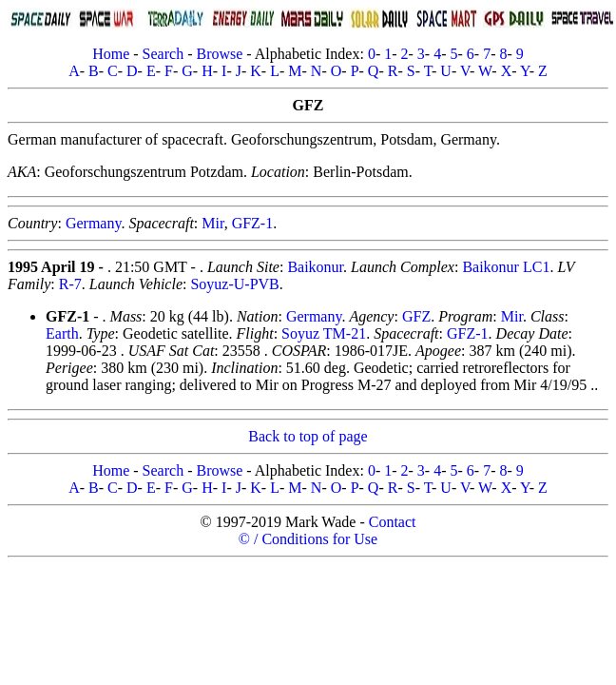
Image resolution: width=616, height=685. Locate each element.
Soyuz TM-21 (324, 333)
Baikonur (315, 267)
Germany (94, 223)
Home (111, 54)
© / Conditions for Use (308, 539)
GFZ (416, 316)
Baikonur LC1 (506, 267)
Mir (212, 223)
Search (164, 54)
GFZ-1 (253, 223)
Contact (393, 522)
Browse (219, 54)
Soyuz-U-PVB (234, 284)
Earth (62, 333)
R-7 (70, 284)
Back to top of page (308, 436)
